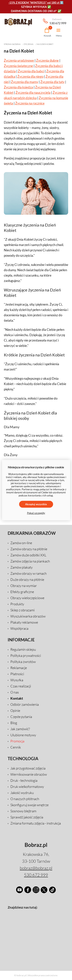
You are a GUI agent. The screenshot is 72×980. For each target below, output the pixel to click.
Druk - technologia (24, 780)
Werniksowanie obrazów (29, 774)
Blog (14, 723)
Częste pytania (21, 717)
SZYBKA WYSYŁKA (34, 7)
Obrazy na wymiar (24, 586)
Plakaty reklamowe (24, 622)
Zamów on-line (21, 543)
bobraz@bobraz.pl (36, 868)
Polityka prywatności (26, 655)
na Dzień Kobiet (45, 44)
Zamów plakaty (22, 567)
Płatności (17, 674)
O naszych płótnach (25, 799)
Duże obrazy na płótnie (27, 579)
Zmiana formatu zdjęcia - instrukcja (36, 823)
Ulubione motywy (23, 735)
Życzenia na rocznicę (30, 103)
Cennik (16, 747)
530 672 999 (58, 21)
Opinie (15, 711)
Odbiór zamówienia (25, 704)
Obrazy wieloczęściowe (27, 598)
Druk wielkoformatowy (27, 787)
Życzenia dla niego (30, 76)
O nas (15, 692)
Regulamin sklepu (23, 649)
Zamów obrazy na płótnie (29, 549)
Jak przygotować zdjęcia (28, 768)
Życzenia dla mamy (25, 82)
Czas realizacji (21, 686)
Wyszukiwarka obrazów (28, 616)
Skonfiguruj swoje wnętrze (29, 805)
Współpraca (19, 628)
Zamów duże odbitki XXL (28, 555)
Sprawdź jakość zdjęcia (27, 817)
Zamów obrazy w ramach (29, 573)
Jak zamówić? (20, 729)
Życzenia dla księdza (18, 87)
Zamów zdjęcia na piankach (30, 561)
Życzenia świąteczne (18, 66)
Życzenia (29, 44)
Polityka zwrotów (23, 662)
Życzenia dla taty (52, 82)
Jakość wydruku (22, 793)
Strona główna (12, 44)
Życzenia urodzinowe (19, 60)
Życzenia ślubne (47, 60)
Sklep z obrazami (22, 610)
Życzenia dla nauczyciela (33, 93)
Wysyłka (17, 680)
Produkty (17, 604)
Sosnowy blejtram (23, 811)
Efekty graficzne (22, 592)
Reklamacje (19, 668)
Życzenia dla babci (31, 71)
